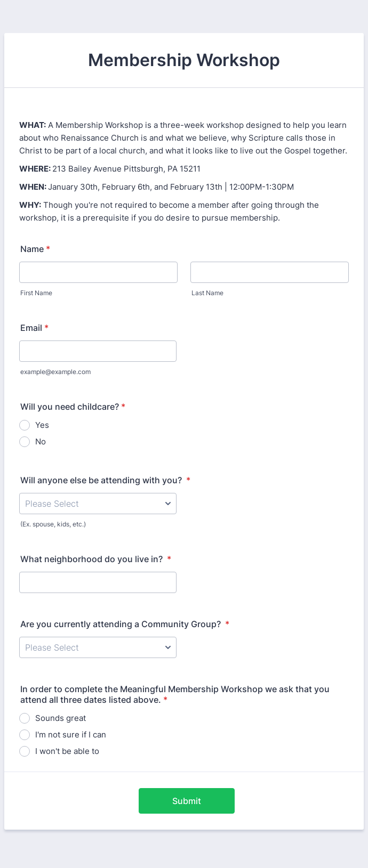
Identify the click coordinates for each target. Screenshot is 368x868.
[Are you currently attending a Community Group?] (98, 647)
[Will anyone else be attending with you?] (98, 504)
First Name (36, 293)
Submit (187, 801)
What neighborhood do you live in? (96, 559)
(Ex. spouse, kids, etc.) (53, 524)
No (41, 441)
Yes (42, 425)
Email (34, 328)
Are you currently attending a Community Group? (125, 624)
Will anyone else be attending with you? (105, 480)
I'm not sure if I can (71, 735)
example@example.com (55, 372)
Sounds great (61, 718)
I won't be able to (67, 751)
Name (35, 249)
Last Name (207, 293)
